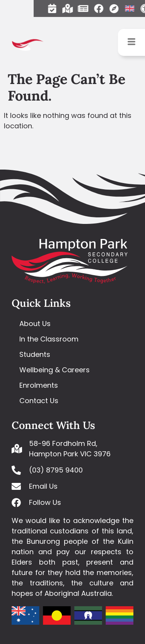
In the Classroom (49, 339)
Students (35, 354)
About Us (35, 324)
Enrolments (39, 385)
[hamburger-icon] (131, 42)
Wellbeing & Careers (55, 370)
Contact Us (39, 401)
